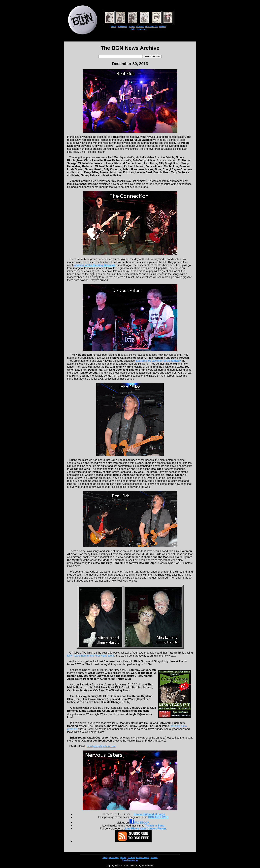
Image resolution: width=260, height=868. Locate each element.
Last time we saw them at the (158, 361)
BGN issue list (151, 26)
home (114, 26)
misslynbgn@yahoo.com (101, 746)
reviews (163, 26)
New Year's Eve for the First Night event (91, 656)
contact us (142, 29)
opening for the (95, 265)
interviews (122, 26)
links (133, 29)
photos (132, 26)
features (140, 26)
